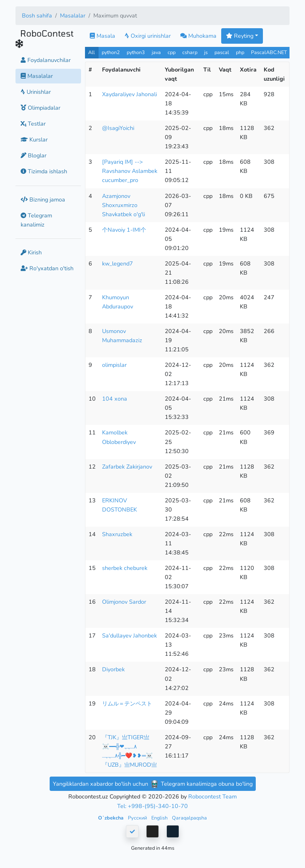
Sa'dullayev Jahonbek (129, 635)
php (240, 52)
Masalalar (73, 15)
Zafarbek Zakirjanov (127, 467)
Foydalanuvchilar (46, 60)
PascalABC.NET (269, 52)
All (92, 52)
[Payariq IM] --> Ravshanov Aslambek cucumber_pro (130, 171)
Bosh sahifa (37, 15)
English (160, 818)
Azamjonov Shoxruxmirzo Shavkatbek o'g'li (124, 205)
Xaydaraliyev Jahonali (129, 94)
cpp (172, 52)
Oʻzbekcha (111, 818)
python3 (136, 52)
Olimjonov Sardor (124, 602)
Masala (102, 36)
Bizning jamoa (43, 200)
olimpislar (114, 365)
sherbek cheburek (125, 568)
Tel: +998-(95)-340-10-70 (152, 806)
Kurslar (34, 139)
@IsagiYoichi (118, 128)
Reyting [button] (240, 36)
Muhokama (198, 36)
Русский (138, 818)
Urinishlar (36, 92)
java (156, 52)
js (207, 52)
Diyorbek (113, 669)
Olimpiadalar (41, 108)
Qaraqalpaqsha (189, 818)
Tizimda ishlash (44, 171)
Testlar (33, 124)
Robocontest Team (212, 796)
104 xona (115, 399)
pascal (222, 52)
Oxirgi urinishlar (148, 36)
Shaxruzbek (117, 534)
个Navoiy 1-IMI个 (124, 230)
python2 (111, 52)
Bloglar (34, 155)
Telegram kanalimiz (36, 220)
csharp (190, 52)
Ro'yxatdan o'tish (47, 268)
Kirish (31, 252)
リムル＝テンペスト (127, 703)
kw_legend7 (118, 263)
